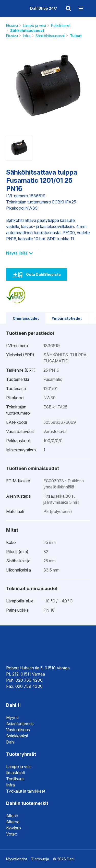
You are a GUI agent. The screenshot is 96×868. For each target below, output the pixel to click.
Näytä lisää (19, 253)
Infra (27, 36)
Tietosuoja (40, 859)
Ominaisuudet (26, 318)
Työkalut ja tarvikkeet (26, 791)
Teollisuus (15, 779)
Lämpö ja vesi (34, 25)
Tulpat (76, 36)
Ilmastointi (15, 773)
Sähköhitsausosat (27, 31)
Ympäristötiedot (67, 318)
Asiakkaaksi (17, 736)
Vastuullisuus (18, 730)
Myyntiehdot (17, 859)
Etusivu (12, 25)
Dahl (10, 742)
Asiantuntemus (20, 724)
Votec (12, 834)
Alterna (13, 822)
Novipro (14, 828)
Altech (12, 816)
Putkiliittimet (61, 25)
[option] (48, 85)
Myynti (12, 717)
